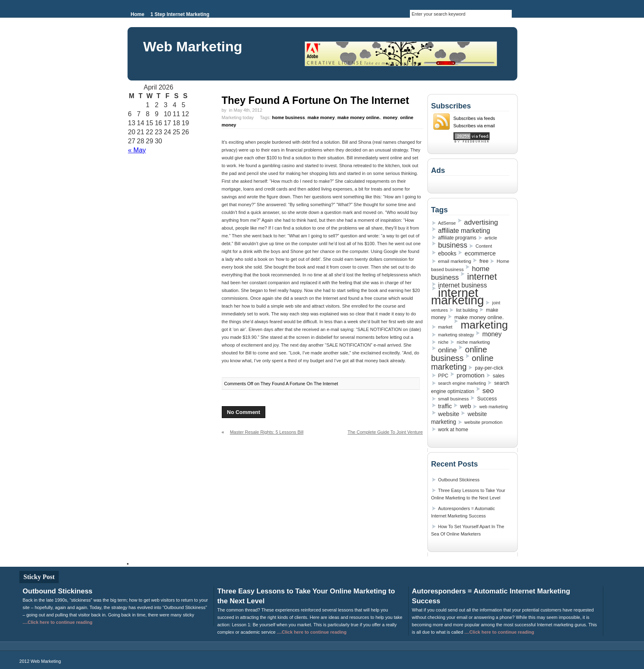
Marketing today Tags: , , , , (318, 121)
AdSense (447, 223)
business (453, 245)
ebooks (447, 253)
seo (488, 391)
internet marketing (458, 296)
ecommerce (480, 253)
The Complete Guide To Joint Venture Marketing (385, 435)
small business (454, 399)
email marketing (455, 261)
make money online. (359, 117)
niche (443, 342)
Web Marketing (193, 46)
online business (459, 354)
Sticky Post (39, 577)
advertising (481, 222)
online (448, 350)
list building (467, 310)
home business (288, 117)
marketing (484, 325)
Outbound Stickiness (459, 480)
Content (484, 246)
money (390, 117)
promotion (471, 375)
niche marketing (473, 342)
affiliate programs (457, 238)
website (449, 414)
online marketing (462, 362)
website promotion (484, 422)
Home (137, 14)
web (466, 406)
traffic (445, 406)
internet (482, 277)
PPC (443, 376)
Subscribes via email (474, 126)
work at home (453, 430)
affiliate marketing (464, 230)
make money (321, 117)
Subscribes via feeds (474, 118)
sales (499, 376)
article (491, 238)
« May (137, 150)
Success (487, 399)
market (445, 327)
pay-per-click (489, 368)
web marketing (493, 407)
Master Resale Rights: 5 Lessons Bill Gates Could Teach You (263, 435)
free (484, 261)
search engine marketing (462, 383)
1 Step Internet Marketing (180, 14)
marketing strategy (456, 335)
